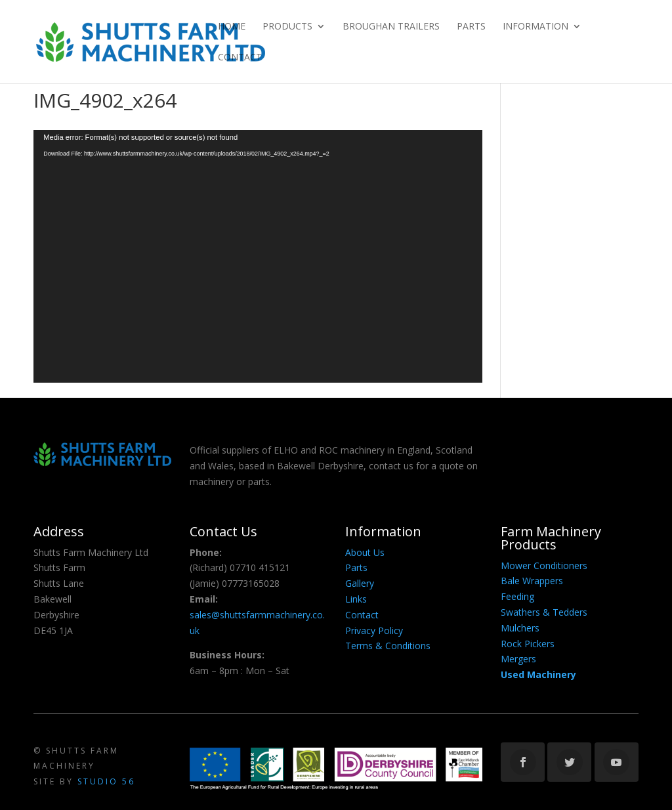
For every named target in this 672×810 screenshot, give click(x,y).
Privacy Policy (374, 630)
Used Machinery (538, 674)
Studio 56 (106, 781)
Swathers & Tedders (544, 612)
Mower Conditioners (544, 565)
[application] (258, 256)
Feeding (517, 596)
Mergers (518, 659)
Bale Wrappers (532, 581)
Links (356, 599)
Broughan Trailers (391, 27)
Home (232, 27)
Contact (240, 58)
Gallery (360, 583)
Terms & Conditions (388, 646)
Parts (471, 27)
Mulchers (520, 628)
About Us (365, 552)
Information (535, 27)
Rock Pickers (528, 644)
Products (287, 27)
